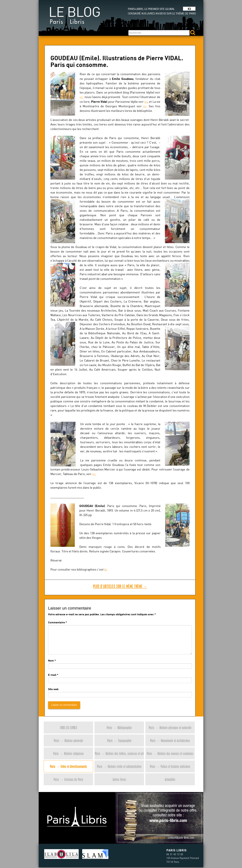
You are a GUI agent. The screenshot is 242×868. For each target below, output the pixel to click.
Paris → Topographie (119, 740)
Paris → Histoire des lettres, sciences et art (119, 753)
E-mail (52, 675)
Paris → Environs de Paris (68, 779)
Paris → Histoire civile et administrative (119, 766)
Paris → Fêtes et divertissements (68, 766)
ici (146, 102)
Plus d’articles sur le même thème (120, 586)
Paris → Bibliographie (119, 728)
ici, (82, 97)
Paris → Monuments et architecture (170, 740)
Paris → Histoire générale (68, 740)
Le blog (74, 17)
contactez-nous (156, 838)
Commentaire (57, 622)
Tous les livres (68, 728)
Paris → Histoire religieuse (68, 753)
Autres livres (119, 779)
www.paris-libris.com (168, 821)
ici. (94, 474)
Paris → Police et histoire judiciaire (170, 766)
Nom (51, 660)
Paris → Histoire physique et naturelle (170, 728)
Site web (53, 689)
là (105, 569)
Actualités (170, 779)
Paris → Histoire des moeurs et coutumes (170, 753)
